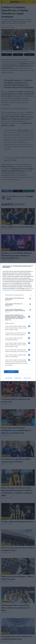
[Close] (33, 266)
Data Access (18, 378)
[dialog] (18, 322)
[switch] (30, 299)
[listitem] (18, 295)
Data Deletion (9, 378)
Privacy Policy (27, 378)
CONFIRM (11, 372)
